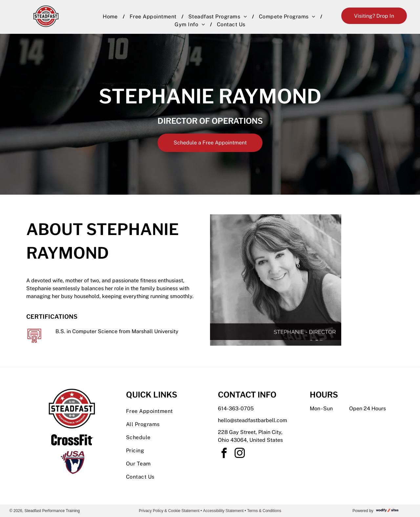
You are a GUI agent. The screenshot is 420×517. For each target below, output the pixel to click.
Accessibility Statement (223, 511)
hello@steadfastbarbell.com (252, 420)
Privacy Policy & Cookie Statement (169, 511)
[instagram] (240, 454)
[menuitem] (111, 17)
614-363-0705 (236, 409)
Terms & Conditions (264, 511)
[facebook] (224, 454)
